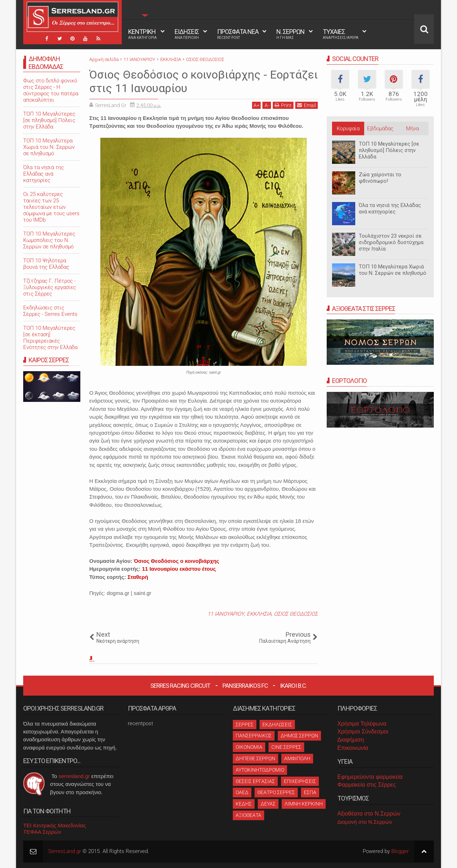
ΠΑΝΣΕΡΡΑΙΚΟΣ (254, 736)
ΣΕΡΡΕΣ (245, 725)
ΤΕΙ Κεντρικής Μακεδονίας (55, 825)
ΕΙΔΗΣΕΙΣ (187, 34)
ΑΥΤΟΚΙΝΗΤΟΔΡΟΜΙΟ (260, 770)
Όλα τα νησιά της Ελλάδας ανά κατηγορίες (390, 208)
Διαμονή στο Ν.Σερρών (365, 822)
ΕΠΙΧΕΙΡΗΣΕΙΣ (300, 781)
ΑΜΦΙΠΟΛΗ (297, 758)
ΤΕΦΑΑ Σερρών (42, 832)
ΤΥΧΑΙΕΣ (341, 34)
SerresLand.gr (65, 851)
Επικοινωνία (353, 748)
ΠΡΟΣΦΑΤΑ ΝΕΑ (238, 34)
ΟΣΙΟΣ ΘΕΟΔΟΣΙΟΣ (296, 614)
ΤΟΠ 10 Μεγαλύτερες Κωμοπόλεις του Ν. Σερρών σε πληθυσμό (49, 240)
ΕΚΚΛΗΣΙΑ (259, 614)
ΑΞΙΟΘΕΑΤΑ (248, 815)
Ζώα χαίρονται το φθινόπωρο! (380, 178)
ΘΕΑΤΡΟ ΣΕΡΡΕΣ (276, 792)
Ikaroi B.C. (293, 686)
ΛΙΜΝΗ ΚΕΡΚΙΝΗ (304, 804)
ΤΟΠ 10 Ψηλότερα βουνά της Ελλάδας (46, 264)
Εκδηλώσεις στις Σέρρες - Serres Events (50, 311)
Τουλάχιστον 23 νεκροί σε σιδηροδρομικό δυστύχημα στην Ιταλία (391, 242)
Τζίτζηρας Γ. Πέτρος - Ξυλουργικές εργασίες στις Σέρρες (50, 287)
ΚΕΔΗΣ (244, 804)
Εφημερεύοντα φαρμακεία (370, 777)
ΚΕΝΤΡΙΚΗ (142, 34)
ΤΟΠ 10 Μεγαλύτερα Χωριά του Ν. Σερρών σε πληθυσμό (393, 270)
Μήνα (412, 128)
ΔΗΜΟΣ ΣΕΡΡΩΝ (299, 736)
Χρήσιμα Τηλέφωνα (362, 724)
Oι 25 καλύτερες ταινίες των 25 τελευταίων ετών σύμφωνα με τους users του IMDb (51, 207)
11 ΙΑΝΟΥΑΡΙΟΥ (226, 614)
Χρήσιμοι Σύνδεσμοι (363, 731)
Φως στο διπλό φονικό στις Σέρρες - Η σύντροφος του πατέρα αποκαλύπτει (51, 90)
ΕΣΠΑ (310, 792)
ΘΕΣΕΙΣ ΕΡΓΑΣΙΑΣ (255, 781)
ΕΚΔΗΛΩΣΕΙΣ (277, 725)
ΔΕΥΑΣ (268, 804)
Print (283, 105)
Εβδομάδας (380, 128)
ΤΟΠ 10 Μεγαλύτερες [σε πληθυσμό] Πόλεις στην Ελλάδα (389, 150)
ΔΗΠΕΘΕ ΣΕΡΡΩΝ (255, 758)
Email (307, 105)
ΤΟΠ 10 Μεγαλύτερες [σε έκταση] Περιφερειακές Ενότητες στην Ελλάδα (50, 338)
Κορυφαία (348, 128)
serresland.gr (74, 776)
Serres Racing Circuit (180, 686)
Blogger (400, 851)
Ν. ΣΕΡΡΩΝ (290, 34)
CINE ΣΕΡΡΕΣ (286, 747)
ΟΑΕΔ (242, 792)
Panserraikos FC (245, 686)
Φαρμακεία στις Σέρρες (367, 785)
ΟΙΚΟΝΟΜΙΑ (249, 747)
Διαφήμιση (351, 740)
